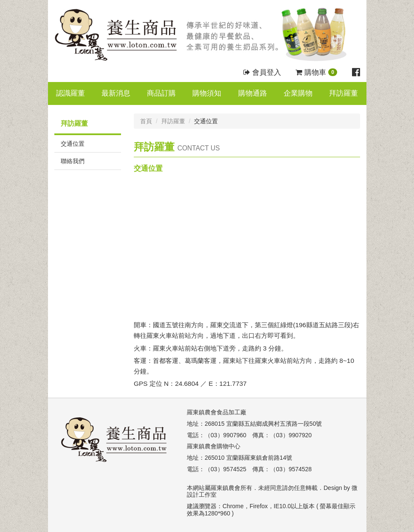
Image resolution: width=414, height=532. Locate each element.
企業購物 (298, 93)
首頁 (146, 121)
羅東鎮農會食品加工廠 (217, 412)
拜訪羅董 (344, 93)
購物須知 (207, 93)
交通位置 (73, 144)
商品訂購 (161, 93)
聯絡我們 (73, 161)
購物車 (316, 72)
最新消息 (116, 93)
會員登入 (262, 72)
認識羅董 (70, 93)
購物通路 (253, 93)
